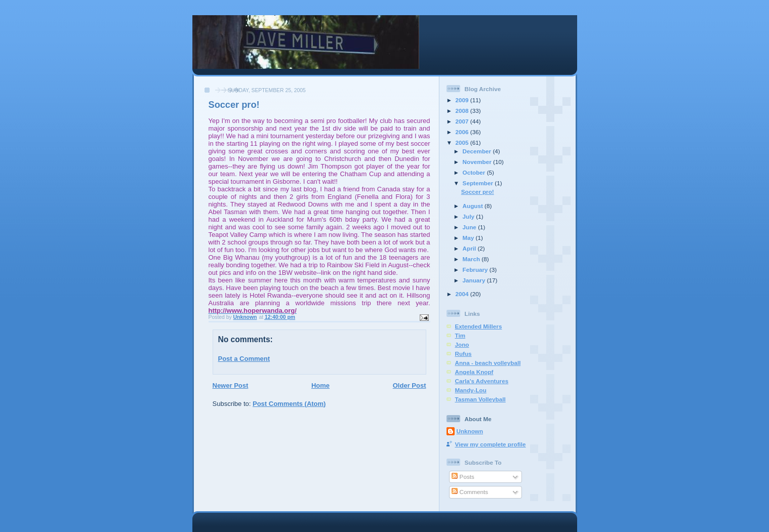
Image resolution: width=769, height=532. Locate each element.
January (475, 280)
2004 (463, 294)
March (472, 259)
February (476, 270)
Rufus (463, 354)
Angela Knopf (474, 372)
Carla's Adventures (482, 381)
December (478, 151)
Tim (460, 335)
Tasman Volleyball (480, 399)
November (478, 162)
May (469, 238)
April (470, 248)
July (470, 216)
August (474, 206)
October (475, 172)
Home (320, 385)
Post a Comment (244, 359)
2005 (463, 142)
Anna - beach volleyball (488, 363)
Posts (463, 477)
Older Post (410, 385)
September (479, 183)
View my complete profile (491, 444)
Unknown (470, 431)
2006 (463, 132)
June (471, 227)
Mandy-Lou (471, 390)
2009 (463, 100)
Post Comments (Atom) (289, 404)
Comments (470, 492)
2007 (463, 121)
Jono (462, 344)
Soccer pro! (478, 192)
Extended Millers (479, 326)
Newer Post (231, 385)
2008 (463, 111)
